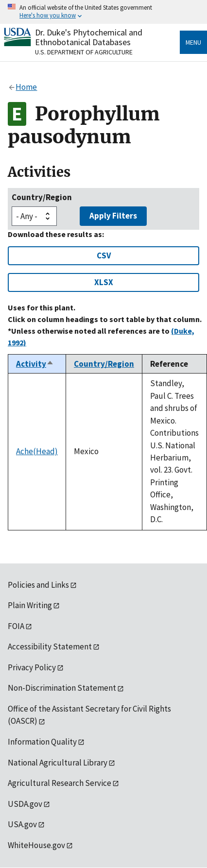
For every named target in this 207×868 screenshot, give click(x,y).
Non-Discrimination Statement (62, 688)
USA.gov (22, 824)
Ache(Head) (37, 451)
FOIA (16, 626)
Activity (35, 364)
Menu (193, 42)
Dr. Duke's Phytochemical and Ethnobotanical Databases (89, 37)
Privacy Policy (32, 667)
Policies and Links (38, 585)
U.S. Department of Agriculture (84, 52)
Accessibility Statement (50, 647)
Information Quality (42, 742)
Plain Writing (30, 605)
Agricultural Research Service (60, 783)
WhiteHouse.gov (36, 845)
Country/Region (42, 197)
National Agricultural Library (58, 763)
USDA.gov (25, 804)
